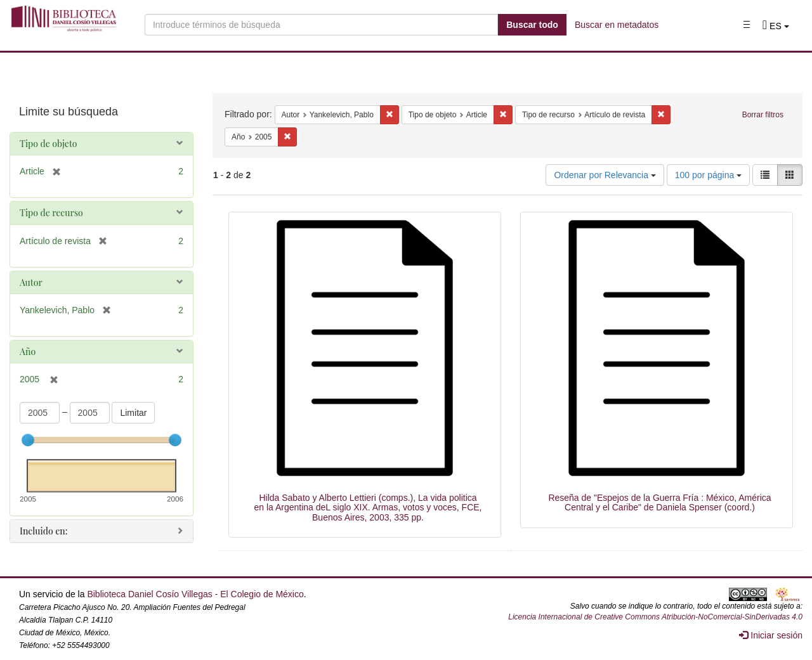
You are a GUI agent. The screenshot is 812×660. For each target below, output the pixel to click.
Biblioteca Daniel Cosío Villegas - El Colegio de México (195, 594)
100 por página (708, 175)
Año (28, 352)
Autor (31, 282)
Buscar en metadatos (617, 25)
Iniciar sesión (771, 635)
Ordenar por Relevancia (605, 175)
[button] (776, 26)
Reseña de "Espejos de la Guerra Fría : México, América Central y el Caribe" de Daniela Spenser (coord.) (659, 502)
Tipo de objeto (49, 144)
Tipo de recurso (51, 213)
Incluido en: (43, 531)
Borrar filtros (763, 115)
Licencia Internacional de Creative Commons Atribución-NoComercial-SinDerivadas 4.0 (655, 617)
